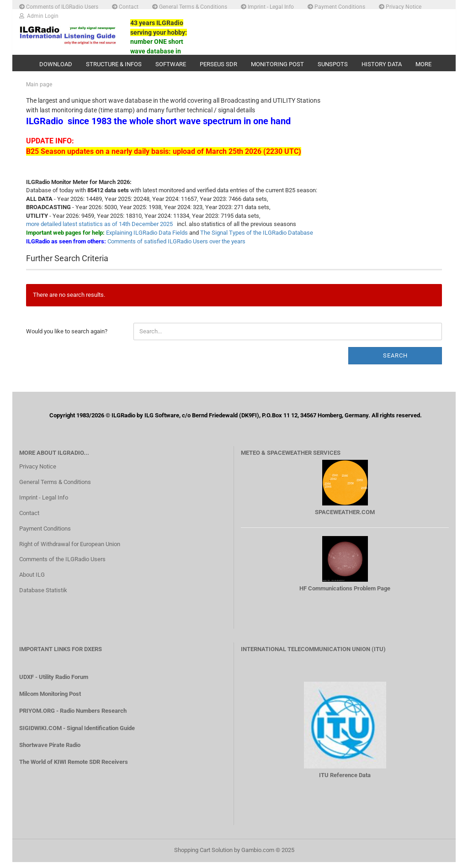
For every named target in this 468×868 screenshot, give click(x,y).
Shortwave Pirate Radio (50, 751)
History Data (382, 64)
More (423, 64)
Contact (125, 6)
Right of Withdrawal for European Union (70, 550)
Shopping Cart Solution (203, 856)
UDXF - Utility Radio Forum (54, 683)
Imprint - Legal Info (267, 6)
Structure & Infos (114, 64)
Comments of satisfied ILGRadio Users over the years (176, 247)
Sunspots (333, 64)
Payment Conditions (336, 6)
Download (56, 64)
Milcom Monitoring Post (50, 700)
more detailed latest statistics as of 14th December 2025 (99, 230)
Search (395, 361)
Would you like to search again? (67, 337)
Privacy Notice (400, 6)
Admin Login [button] (39, 16)
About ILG (32, 581)
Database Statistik (43, 597)
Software (171, 64)
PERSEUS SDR (218, 64)
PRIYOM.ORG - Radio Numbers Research (73, 717)
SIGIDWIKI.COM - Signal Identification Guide (77, 734)
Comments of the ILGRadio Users (62, 566)
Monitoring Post (277, 64)
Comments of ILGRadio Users (59, 6)
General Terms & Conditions (190, 6)
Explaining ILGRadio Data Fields (147, 239)
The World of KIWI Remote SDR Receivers (74, 768)
